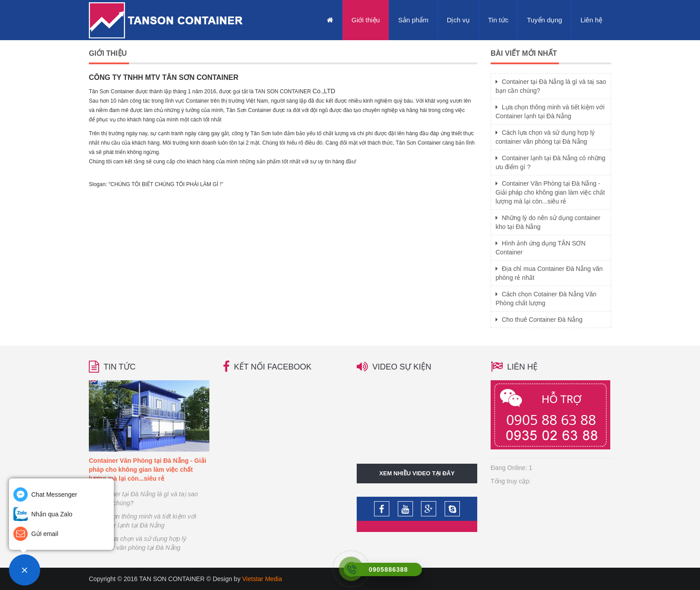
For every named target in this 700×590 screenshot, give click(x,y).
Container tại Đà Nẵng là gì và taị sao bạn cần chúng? (143, 499)
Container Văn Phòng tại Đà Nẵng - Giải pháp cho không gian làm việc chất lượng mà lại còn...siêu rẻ (550, 192)
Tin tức (498, 20)
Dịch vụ (458, 20)
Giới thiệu (366, 20)
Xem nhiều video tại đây (417, 473)
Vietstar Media (262, 579)
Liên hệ (591, 20)
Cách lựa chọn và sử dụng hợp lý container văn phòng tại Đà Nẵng (137, 543)
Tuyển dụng (544, 20)
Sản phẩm (413, 20)
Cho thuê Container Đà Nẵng (539, 320)
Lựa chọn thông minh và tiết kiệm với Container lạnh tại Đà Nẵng (142, 521)
